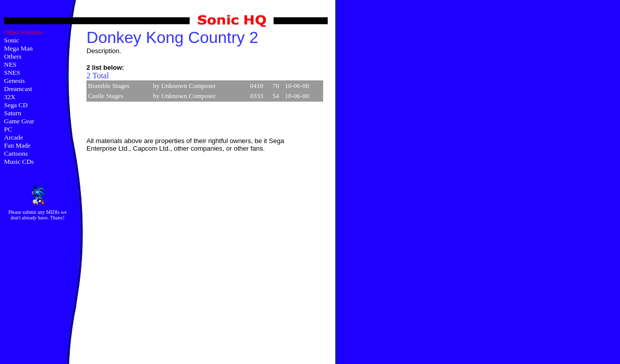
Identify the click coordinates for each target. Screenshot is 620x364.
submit (30, 212)
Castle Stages (106, 96)
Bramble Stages (109, 86)
